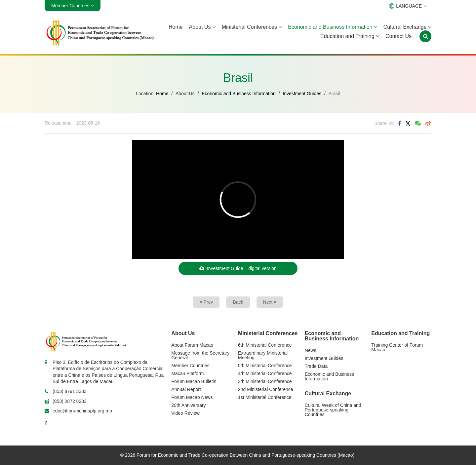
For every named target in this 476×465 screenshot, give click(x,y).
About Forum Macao (192, 345)
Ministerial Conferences (252, 27)
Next (270, 302)
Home (176, 27)
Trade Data (316, 366)
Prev (206, 302)
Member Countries (190, 366)
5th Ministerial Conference (265, 366)
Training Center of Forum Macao (397, 347)
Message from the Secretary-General (201, 355)
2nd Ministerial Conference (266, 389)
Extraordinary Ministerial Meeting (263, 355)
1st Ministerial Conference (265, 397)
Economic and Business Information (333, 27)
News (311, 350)
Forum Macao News (192, 397)
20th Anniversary (188, 405)
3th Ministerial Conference (265, 381)
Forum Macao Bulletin (194, 381)
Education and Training (350, 36)
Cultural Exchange (407, 27)
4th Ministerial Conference (265, 373)
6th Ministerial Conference (265, 345)
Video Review (185, 413)
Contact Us (398, 36)
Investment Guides (302, 94)
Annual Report (186, 389)
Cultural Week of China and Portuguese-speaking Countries (333, 410)
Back (238, 302)
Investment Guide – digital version (238, 268)
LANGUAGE (408, 6)
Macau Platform (187, 373)
